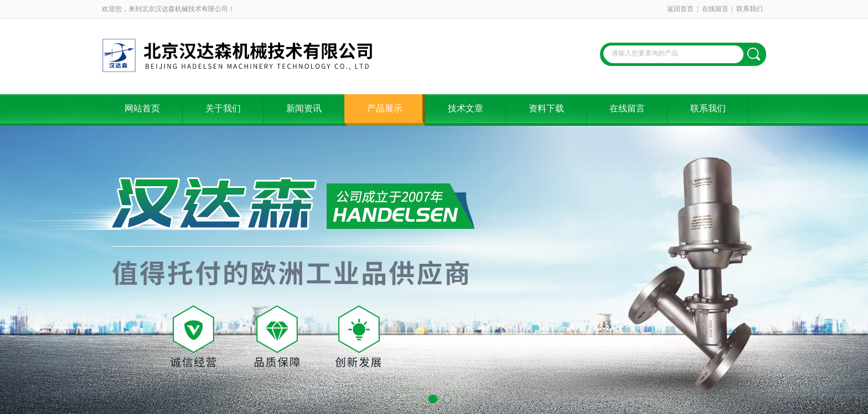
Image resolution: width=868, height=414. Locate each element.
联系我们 (750, 9)
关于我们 (223, 108)
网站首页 (142, 108)
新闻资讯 (304, 108)
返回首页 (680, 9)
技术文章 (466, 108)
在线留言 (715, 9)
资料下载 (546, 108)
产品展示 (385, 108)
